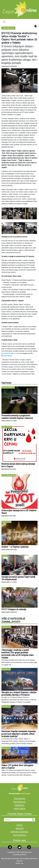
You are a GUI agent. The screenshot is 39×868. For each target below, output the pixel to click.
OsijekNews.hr (19, 805)
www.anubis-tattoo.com (10, 353)
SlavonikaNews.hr (20, 802)
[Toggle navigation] (4, 22)
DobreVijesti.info (19, 798)
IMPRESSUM (20, 828)
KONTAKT (20, 825)
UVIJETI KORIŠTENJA (20, 835)
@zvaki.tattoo (6, 356)
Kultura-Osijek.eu (20, 808)
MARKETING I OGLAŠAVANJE (20, 832)
